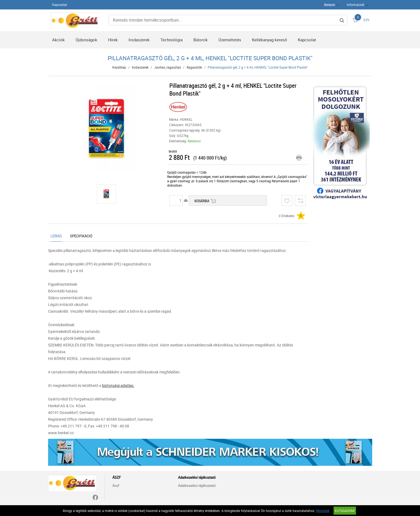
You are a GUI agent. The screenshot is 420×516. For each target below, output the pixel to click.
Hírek (113, 40)
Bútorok (201, 40)
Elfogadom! (345, 511)
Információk (356, 5)
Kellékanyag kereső (270, 40)
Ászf (116, 485)
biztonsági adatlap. (118, 385)
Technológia (172, 40)
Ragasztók (194, 67)
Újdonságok (86, 40)
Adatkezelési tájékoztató (197, 485)
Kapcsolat (60, 5)
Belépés (330, 5)
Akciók (58, 40)
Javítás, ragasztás (168, 67)
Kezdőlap (119, 67)
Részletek (323, 511)
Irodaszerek (139, 40)
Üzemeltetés (230, 40)
